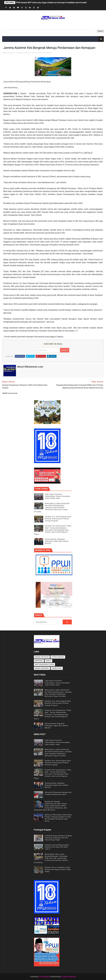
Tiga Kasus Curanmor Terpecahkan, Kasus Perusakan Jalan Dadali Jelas (58, 496)
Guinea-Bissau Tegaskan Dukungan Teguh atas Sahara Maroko (57, 541)
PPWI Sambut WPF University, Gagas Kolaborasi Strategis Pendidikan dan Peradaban (52, 3)
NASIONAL (39, 661)
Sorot (48, 661)
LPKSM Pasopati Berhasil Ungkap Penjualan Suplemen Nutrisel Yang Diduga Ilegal (58, 838)
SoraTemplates (44, 977)
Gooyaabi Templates (68, 977)
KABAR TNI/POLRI (42, 657)
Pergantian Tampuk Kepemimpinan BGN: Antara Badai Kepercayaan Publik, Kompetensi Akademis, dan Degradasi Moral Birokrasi (50, 806)
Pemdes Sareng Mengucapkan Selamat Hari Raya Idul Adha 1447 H (57, 847)
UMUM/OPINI (57, 668)
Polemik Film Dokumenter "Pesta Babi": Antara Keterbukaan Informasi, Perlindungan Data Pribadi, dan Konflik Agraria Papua (53, 530)
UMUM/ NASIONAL (42, 668)
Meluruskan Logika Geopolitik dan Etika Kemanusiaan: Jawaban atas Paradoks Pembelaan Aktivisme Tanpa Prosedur (52, 508)
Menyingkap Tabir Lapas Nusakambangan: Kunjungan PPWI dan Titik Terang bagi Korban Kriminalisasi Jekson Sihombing (51, 858)
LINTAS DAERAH (58, 657)
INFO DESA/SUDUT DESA (44, 665)
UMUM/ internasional (45, 53)
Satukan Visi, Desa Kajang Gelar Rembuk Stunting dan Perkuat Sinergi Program (58, 519)
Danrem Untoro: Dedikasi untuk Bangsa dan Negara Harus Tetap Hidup (58, 869)
